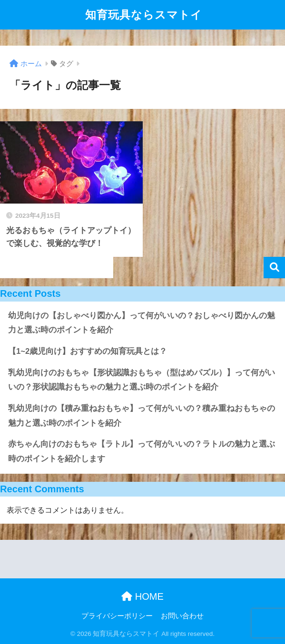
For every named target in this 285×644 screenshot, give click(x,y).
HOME (142, 596)
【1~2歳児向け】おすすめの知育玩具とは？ (88, 351)
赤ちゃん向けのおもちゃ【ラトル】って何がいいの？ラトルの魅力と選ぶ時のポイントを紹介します (142, 451)
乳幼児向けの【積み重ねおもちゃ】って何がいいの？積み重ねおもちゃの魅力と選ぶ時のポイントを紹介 (142, 416)
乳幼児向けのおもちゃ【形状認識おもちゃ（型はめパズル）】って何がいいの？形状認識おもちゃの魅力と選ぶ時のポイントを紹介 (142, 380)
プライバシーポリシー (117, 616)
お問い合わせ (182, 616)
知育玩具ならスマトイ (144, 15)
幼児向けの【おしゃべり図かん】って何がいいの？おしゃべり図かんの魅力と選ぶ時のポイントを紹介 (142, 323)
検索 (274, 268)
